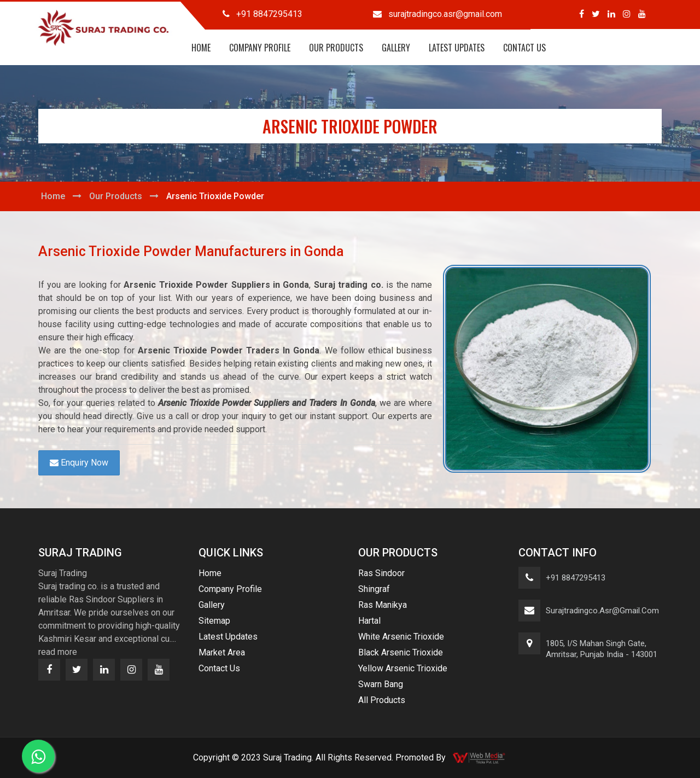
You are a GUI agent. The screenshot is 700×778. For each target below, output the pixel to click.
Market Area (222, 652)
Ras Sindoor (381, 573)
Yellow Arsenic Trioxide (403, 668)
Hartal (369, 621)
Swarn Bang (381, 684)
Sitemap (214, 621)
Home (201, 48)
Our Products (336, 48)
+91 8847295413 (576, 578)
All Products (382, 700)
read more (58, 652)
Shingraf (374, 589)
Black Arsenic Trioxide (401, 652)
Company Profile (260, 48)
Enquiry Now (79, 463)
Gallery (396, 48)
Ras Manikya (383, 605)
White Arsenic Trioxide (401, 637)
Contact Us (524, 48)
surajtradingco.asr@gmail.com (602, 611)
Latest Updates (457, 48)
